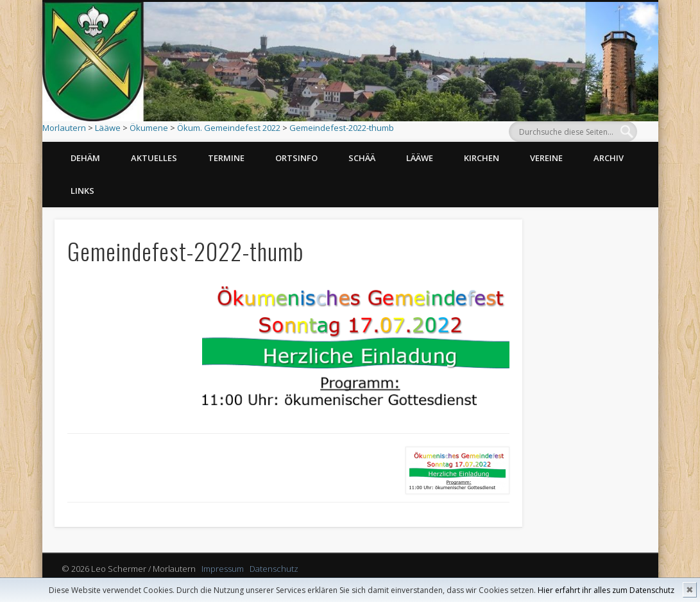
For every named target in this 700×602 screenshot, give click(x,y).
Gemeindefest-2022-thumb (342, 128)
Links (82, 191)
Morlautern (64, 128)
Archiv (609, 158)
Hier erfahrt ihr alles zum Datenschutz (606, 590)
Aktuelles (154, 158)
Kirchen (482, 158)
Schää (362, 158)
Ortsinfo (296, 158)
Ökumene (149, 128)
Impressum (223, 569)
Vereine (546, 158)
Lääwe (108, 128)
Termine (226, 158)
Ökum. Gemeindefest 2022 (229, 128)
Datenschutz (274, 569)
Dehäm (85, 158)
